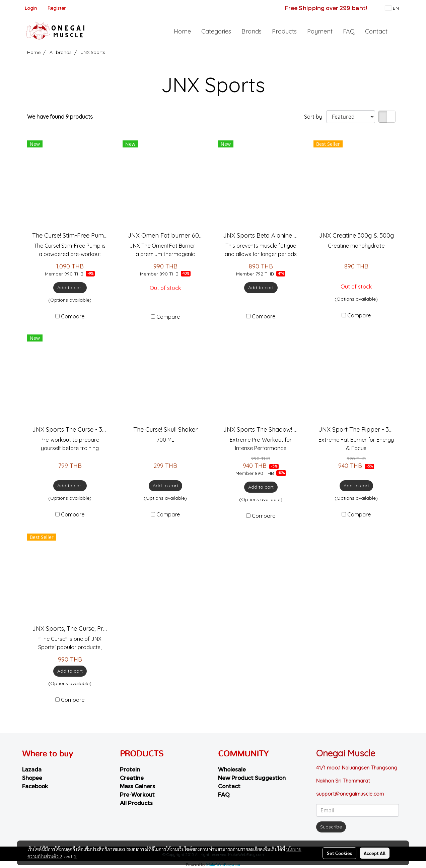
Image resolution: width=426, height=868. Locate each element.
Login (31, 8)
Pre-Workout (137, 794)
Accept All (375, 853)
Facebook (35, 786)
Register (57, 8)
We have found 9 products (60, 117)
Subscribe (331, 827)
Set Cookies (339, 853)
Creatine (132, 778)
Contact (376, 31)
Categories (216, 31)
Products (284, 31)
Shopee (32, 778)
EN (392, 8)
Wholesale (232, 769)
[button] (399, 31)
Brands (252, 31)
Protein (130, 769)
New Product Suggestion (252, 778)
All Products (136, 803)
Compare (73, 316)
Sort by (315, 117)
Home (182, 31)
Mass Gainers (137, 786)
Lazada (32, 769)
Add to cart (70, 288)
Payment (320, 31)
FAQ (349, 31)
